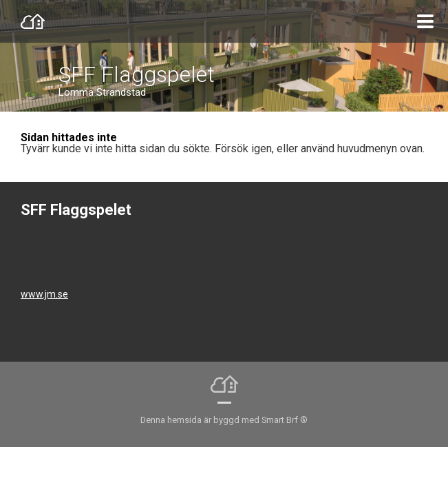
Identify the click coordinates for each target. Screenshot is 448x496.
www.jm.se (44, 294)
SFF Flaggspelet (137, 74)
